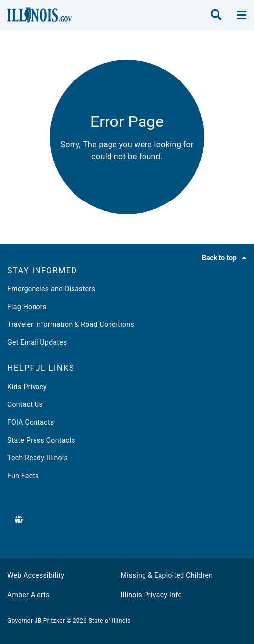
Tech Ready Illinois (37, 458)
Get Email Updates (37, 342)
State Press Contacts (41, 440)
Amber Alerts (29, 595)
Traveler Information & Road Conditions (71, 324)
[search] (216, 15)
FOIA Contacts (31, 422)
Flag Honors (27, 307)
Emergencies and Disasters (51, 289)
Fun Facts (23, 476)
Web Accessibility (36, 575)
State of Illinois (109, 621)
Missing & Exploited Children (167, 575)
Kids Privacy (27, 387)
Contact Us (25, 404)
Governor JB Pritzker (36, 621)
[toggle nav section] (241, 15)
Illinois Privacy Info (151, 595)
